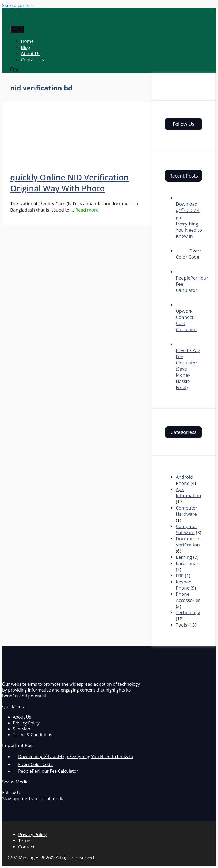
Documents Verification (188, 542)
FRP (180, 575)
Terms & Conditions (32, 735)
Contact (26, 847)
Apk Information (188, 492)
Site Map (22, 729)
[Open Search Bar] (15, 70)
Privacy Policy (26, 723)
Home (27, 41)
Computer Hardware (186, 511)
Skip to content (18, 5)
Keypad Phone (184, 585)
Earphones (187, 563)
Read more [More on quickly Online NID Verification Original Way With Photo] (87, 210)
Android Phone (184, 480)
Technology (188, 612)
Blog (26, 47)
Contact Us (32, 60)
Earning (184, 557)
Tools (181, 625)
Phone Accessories (188, 597)
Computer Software (186, 529)
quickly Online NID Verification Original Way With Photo (69, 183)
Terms (25, 841)
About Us (31, 53)
